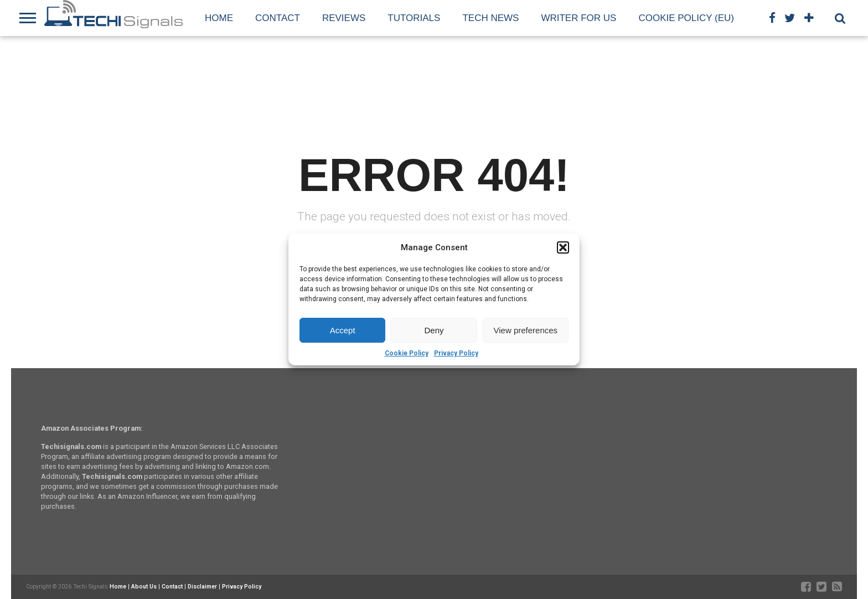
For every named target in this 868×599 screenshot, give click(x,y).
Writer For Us (578, 18)
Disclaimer (202, 587)
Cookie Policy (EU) (686, 18)
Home (219, 18)
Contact (278, 18)
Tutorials (414, 18)
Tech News (490, 18)
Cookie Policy (407, 353)
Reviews (344, 18)
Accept (343, 330)
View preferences (526, 330)
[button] (563, 247)
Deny (434, 330)
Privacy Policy (456, 353)
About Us (144, 587)
